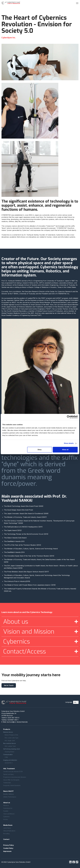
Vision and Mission (9, 814)
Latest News (7, 828)
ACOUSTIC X (9, 763)
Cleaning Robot (9, 752)
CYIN (6, 757)
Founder (6, 811)
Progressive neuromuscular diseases (15, 777)
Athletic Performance (10, 797)
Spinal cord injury (9, 774)
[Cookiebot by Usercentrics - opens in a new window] (69, 417)
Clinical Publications (9, 831)
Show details (69, 443)
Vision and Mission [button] (29, 632)
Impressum (7, 851)
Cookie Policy (8, 848)
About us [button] (16, 622)
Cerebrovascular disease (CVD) (13, 771)
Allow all (65, 450)
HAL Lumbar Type (10, 746)
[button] (77, 3)
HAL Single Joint (10, 741)
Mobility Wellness (9, 794)
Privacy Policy (9, 845)
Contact (6, 839)
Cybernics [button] (17, 642)
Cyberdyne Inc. (8, 808)
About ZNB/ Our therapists (11, 780)
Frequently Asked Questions (12, 785)
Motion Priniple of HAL (11, 735)
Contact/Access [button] (25, 651)
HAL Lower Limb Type (11, 738)
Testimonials (7, 783)
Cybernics (6, 817)
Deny (40, 450)
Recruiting (6, 834)
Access (6, 819)
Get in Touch (9, 685)
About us (6, 805)
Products (7, 729)
